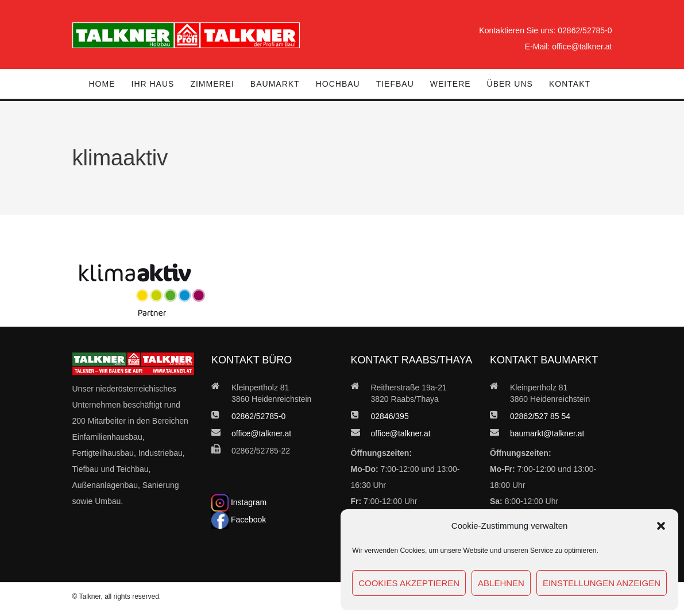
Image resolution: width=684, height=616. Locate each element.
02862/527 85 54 (540, 416)
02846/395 (390, 416)
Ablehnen (501, 583)
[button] (661, 526)
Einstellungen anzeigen (602, 583)
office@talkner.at (582, 47)
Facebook (239, 520)
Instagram (239, 502)
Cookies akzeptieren (409, 583)
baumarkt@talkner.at (547, 433)
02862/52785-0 (585, 30)
